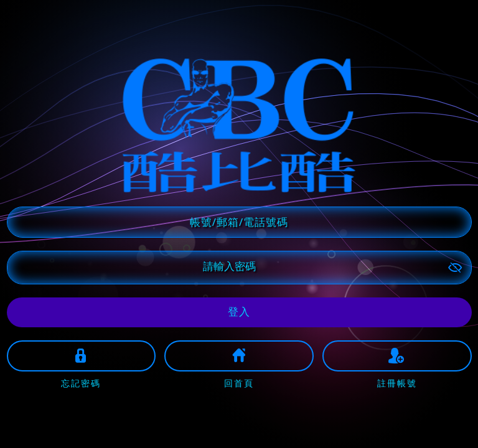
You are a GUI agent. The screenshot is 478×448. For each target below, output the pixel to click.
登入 (239, 311)
